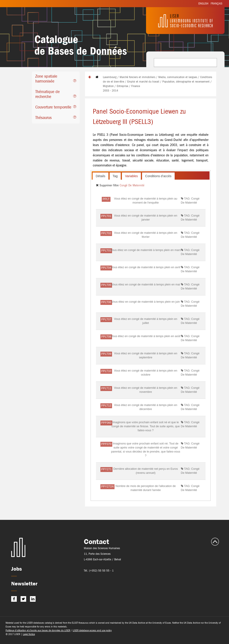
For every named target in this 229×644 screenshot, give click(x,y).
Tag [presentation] (115, 176)
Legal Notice (29, 634)
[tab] (56, 79)
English (203, 3)
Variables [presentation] (131, 176)
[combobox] (185, 63)
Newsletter (24, 583)
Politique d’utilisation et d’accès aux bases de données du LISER (38, 630)
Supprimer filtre (108, 185)
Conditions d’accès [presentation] (158, 176)
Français (216, 3)
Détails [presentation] (101, 176)
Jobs (17, 569)
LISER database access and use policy (92, 630)
